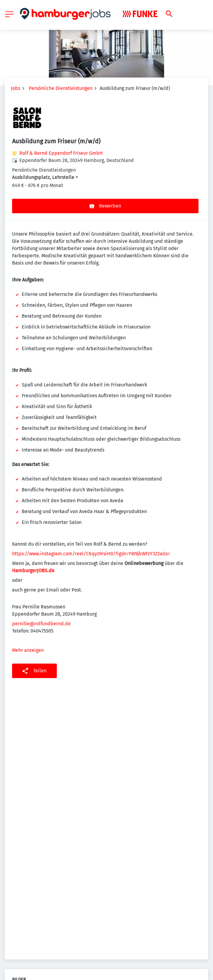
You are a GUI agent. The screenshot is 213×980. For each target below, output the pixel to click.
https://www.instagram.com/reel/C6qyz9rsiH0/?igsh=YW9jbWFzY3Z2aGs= (91, 554)
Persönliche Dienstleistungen (61, 88)
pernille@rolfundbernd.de (41, 624)
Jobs (16, 88)
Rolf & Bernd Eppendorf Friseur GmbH (61, 153)
